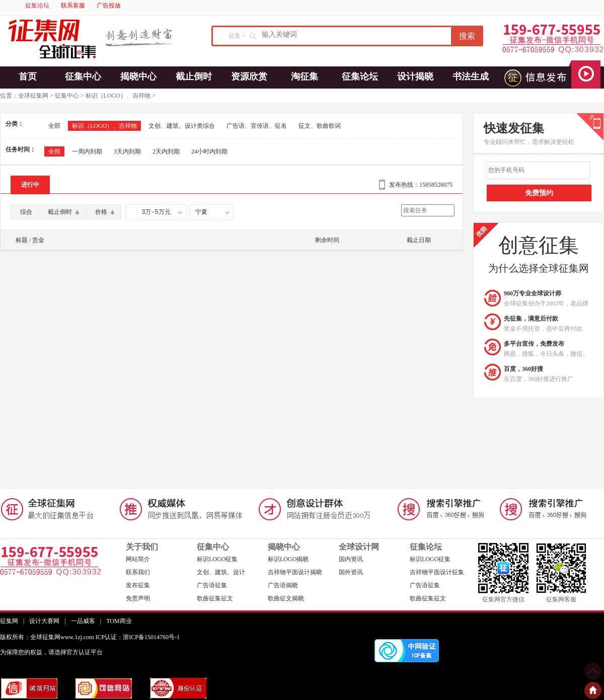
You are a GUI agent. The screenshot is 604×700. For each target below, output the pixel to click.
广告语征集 (212, 585)
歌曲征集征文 (215, 598)
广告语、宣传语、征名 (257, 126)
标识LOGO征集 (217, 559)
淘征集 (305, 76)
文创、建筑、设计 (221, 572)
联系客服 (73, 6)
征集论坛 (37, 6)
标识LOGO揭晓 (288, 559)
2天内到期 (166, 151)
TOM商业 (119, 621)
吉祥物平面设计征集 (437, 572)
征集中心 (83, 76)
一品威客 (83, 621)
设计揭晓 (415, 76)
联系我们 (138, 572)
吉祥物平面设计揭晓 (295, 572)
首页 (28, 76)
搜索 (467, 36)
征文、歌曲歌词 (320, 126)
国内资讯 (351, 559)
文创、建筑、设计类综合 (182, 126)
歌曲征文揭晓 (286, 598)
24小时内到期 (209, 151)
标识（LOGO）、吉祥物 (118, 96)
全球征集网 (33, 96)
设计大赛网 (44, 621)
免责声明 (138, 598)
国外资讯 (351, 572)
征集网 (9, 621)
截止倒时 (194, 76)
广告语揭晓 (283, 585)
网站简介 (138, 559)
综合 (26, 212)
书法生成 (471, 76)
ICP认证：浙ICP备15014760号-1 (138, 637)
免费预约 (539, 193)
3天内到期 (127, 151)
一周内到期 (87, 151)
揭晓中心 (138, 76)
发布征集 (138, 585)
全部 (54, 126)
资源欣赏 (249, 76)
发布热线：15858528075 (421, 185)
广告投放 (109, 6)
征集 (235, 36)
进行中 (30, 185)
